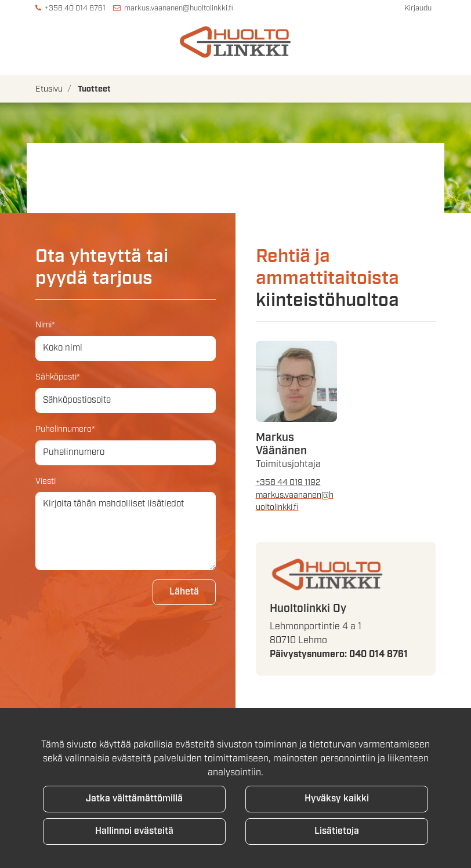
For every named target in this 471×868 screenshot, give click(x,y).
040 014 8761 (378, 654)
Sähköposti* (58, 377)
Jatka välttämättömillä (134, 799)
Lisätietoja (337, 831)
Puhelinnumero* (65, 429)
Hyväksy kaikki (337, 799)
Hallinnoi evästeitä (134, 831)
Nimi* (45, 325)
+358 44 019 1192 (288, 482)
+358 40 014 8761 (75, 8)
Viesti (46, 481)
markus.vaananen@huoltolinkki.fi (179, 8)
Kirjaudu (418, 8)
